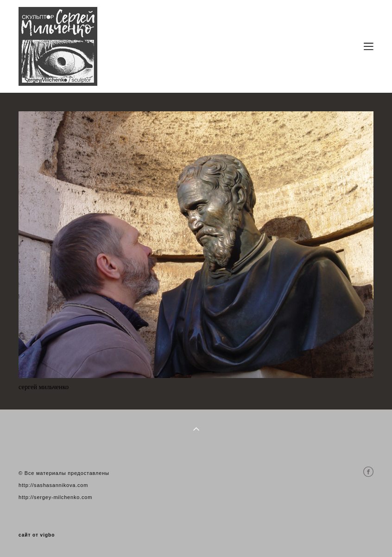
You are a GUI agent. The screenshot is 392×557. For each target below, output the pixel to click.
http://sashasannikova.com (53, 485)
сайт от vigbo (37, 535)
